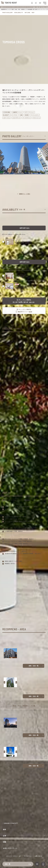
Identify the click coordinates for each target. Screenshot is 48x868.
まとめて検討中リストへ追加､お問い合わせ (15, 234)
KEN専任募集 (7, 112)
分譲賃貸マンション (18, 112)
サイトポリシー (28, 856)
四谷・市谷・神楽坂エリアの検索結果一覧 (25, 9)
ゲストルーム (36, 118)
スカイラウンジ (16, 118)
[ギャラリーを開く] (24, 194)
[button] (1, 158)
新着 (21, 115)
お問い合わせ (38, 856)
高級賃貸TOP (4, 9)
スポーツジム (7, 118)
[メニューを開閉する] (45, 3)
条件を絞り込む (25, 228)
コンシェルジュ (35, 115)
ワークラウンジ (27, 118)
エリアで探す (11, 9)
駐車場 (27, 115)
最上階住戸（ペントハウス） (10, 115)
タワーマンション (30, 112)
